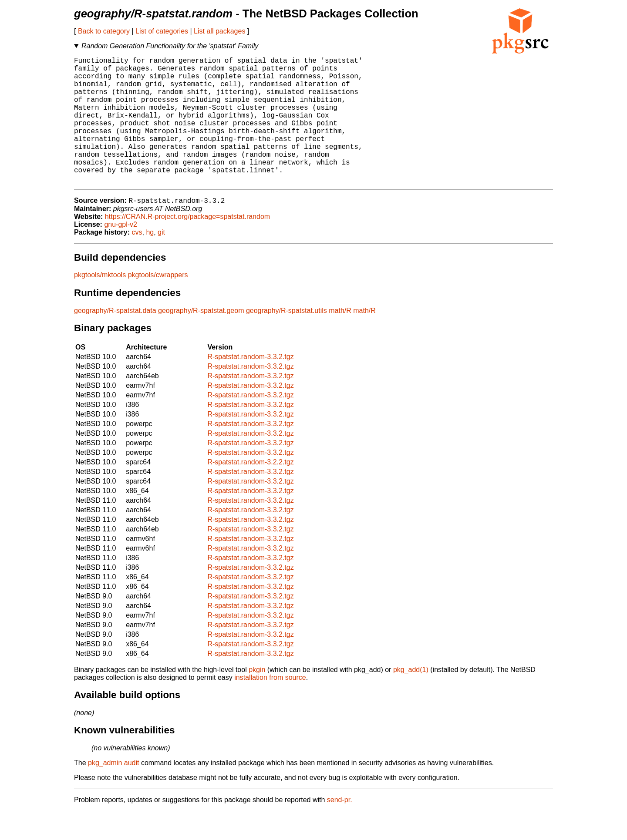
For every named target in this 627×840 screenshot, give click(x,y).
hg (150, 261)
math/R (340, 340)
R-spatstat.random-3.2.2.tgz (250, 491)
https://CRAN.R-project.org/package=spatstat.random (187, 246)
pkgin (257, 699)
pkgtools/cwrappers (158, 304)
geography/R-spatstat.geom (201, 340)
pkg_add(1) (411, 699)
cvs (137, 261)
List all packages (219, 31)
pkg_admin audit (113, 792)
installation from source (270, 707)
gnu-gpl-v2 (121, 254)
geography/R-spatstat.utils (287, 340)
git (161, 261)
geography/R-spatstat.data (115, 340)
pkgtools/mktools (100, 304)
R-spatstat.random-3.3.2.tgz (250, 386)
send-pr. (340, 829)
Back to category (104, 31)
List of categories (162, 31)
